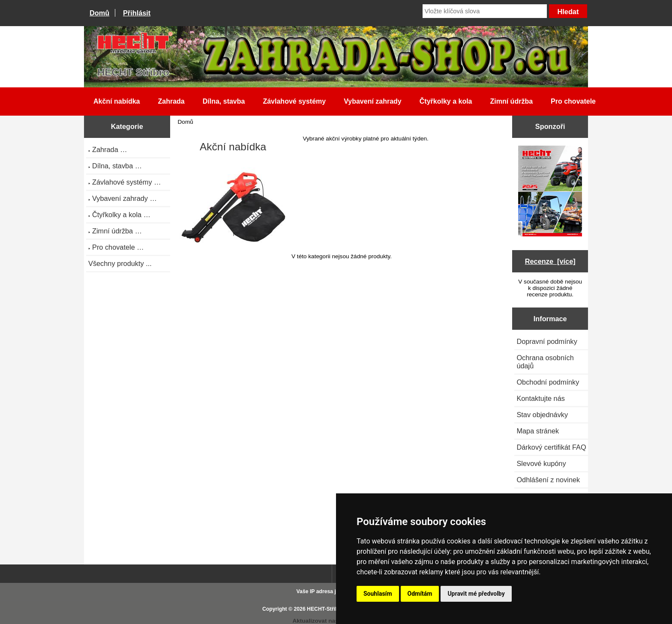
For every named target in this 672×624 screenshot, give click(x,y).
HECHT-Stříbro (325, 609)
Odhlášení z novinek (548, 480)
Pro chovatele (573, 101)
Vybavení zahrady (373, 101)
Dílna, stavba (224, 101)
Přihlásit (137, 13)
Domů (99, 13)
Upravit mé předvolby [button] (476, 594)
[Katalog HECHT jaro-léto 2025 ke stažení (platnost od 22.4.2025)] (550, 192)
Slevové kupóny (541, 463)
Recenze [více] (550, 261)
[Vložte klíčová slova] (485, 11)
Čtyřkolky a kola (446, 101)
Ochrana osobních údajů (545, 362)
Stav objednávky (542, 415)
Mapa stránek (538, 431)
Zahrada (171, 101)
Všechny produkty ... (120, 263)
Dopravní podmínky (547, 341)
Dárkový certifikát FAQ (551, 447)
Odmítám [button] (420, 594)
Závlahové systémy (294, 101)
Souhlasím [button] (378, 594)
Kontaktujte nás (540, 398)
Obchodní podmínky (548, 382)
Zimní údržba (512, 101)
